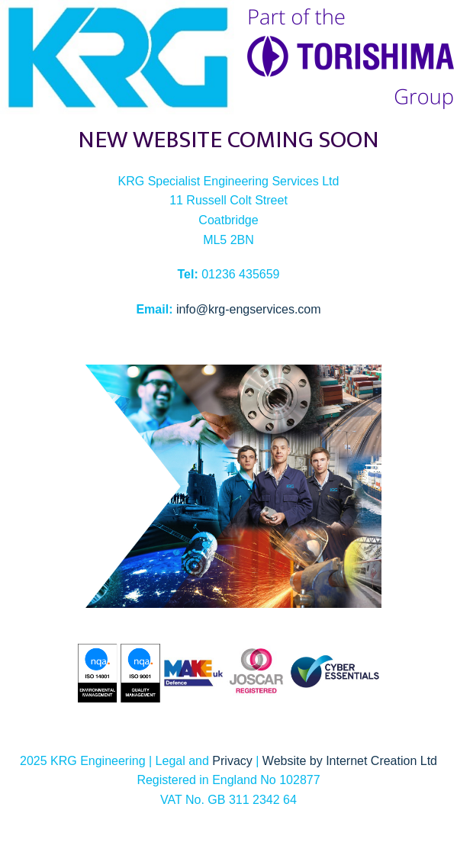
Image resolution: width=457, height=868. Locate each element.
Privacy (232, 761)
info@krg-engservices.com (249, 309)
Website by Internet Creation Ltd (350, 761)
